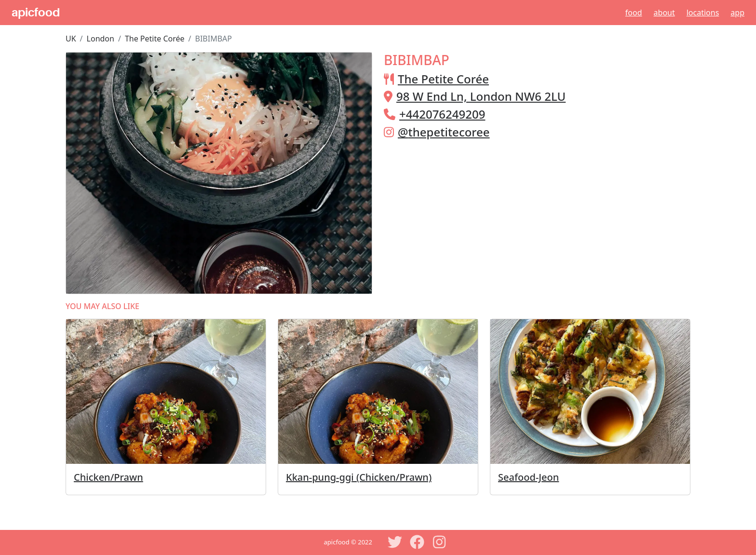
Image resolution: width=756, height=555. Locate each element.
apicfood (36, 13)
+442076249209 (442, 114)
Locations (703, 13)
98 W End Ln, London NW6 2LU (481, 96)
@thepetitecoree (444, 132)
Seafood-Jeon (528, 477)
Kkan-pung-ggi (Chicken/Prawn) (359, 477)
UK (71, 39)
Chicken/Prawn (108, 477)
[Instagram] (439, 542)
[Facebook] (417, 542)
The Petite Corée (155, 39)
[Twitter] (395, 542)
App (737, 13)
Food (634, 13)
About (664, 13)
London (101, 39)
